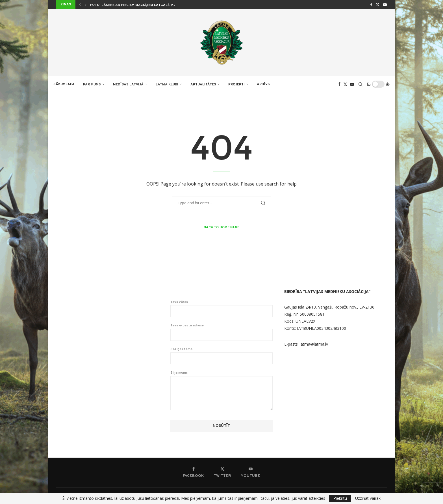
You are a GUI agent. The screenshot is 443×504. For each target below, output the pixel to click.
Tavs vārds (222, 309)
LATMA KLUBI (167, 85)
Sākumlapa (64, 84)
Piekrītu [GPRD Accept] (340, 498)
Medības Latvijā (128, 85)
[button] (80, 5)
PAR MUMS (92, 85)
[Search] (361, 84)
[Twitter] (378, 5)
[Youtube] (385, 5)
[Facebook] (371, 5)
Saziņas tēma (222, 356)
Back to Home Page (221, 227)
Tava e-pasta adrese (222, 332)
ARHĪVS (263, 84)
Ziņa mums (222, 376)
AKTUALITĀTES (203, 85)
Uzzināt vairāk (368, 498)
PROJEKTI (236, 85)
